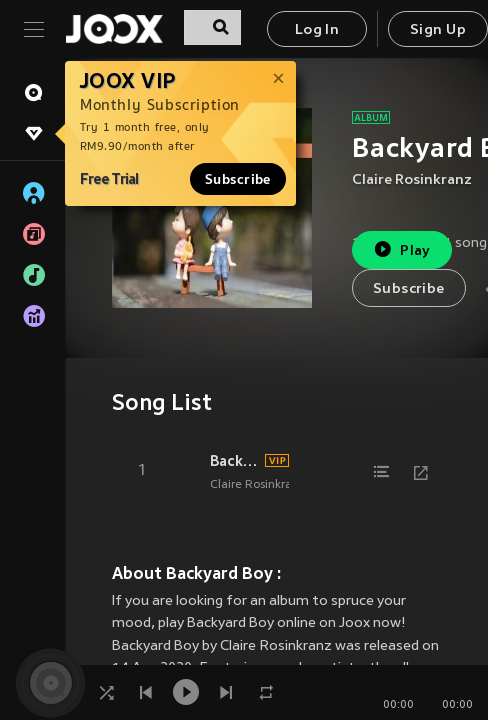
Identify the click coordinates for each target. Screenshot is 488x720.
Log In (317, 30)
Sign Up (438, 30)
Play (401, 249)
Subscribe (238, 179)
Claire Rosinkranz (412, 180)
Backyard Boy (234, 461)
